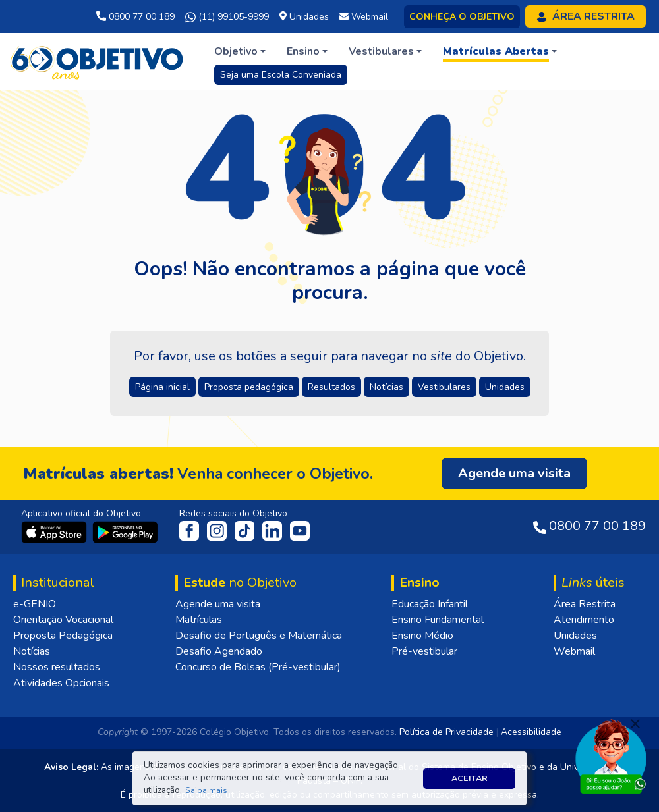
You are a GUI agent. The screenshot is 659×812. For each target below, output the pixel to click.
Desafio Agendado (219, 651)
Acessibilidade (531, 732)
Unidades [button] (505, 387)
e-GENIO (35, 604)
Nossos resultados (57, 667)
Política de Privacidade (446, 732)
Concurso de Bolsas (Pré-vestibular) (258, 667)
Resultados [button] (331, 387)
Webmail (574, 651)
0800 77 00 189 (135, 17)
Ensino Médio (422, 636)
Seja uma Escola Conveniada (281, 75)
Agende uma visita (218, 604)
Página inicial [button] (162, 387)
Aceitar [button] (470, 778)
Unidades (575, 636)
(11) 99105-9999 (227, 17)
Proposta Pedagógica (63, 636)
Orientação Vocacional (63, 620)
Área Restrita (585, 604)
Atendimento (584, 620)
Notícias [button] (387, 387)
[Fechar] (635, 724)
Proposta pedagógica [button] (249, 387)
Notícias (32, 651)
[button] (207, 791)
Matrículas (199, 620)
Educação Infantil (430, 604)
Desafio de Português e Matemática (259, 636)
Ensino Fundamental (438, 620)
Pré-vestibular (424, 651)
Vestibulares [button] (444, 387)
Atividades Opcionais (61, 683)
